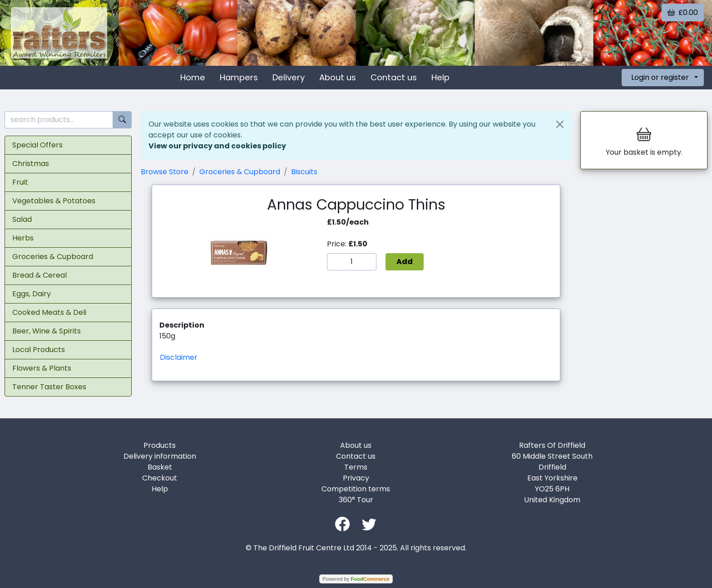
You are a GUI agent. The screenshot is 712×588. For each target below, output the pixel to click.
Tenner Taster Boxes (49, 387)
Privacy (356, 478)
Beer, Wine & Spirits (47, 331)
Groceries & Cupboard (53, 257)
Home (193, 77)
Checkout (160, 478)
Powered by (356, 579)
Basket (160, 467)
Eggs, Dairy (32, 294)
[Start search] (122, 120)
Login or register (660, 77)
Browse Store (165, 172)
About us (338, 77)
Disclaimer (179, 357)
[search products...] (59, 120)
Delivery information (160, 456)
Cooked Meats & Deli (49, 312)
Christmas (31, 164)
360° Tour (356, 500)
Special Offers (37, 145)
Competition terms (356, 489)
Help (440, 77)
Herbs (23, 238)
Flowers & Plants (42, 368)
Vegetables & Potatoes (54, 201)
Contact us (394, 77)
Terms (356, 467)
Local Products (39, 350)
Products (160, 445)
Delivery (289, 77)
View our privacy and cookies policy (217, 146)
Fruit (20, 182)
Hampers (239, 77)
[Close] (560, 124)
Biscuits (304, 172)
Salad (22, 219)
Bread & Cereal (40, 275)
